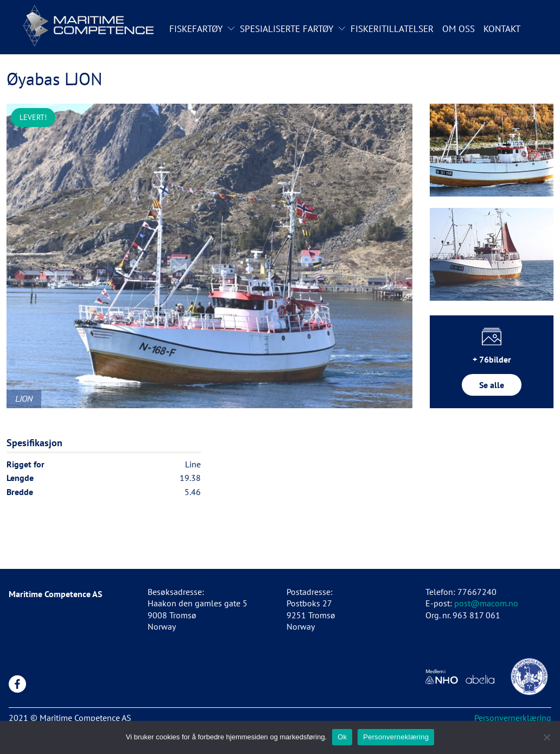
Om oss (459, 29)
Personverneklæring (396, 737)
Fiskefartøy (196, 29)
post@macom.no (486, 603)
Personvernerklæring (513, 718)
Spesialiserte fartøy (287, 29)
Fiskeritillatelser (392, 29)
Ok (342, 737)
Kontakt (502, 29)
